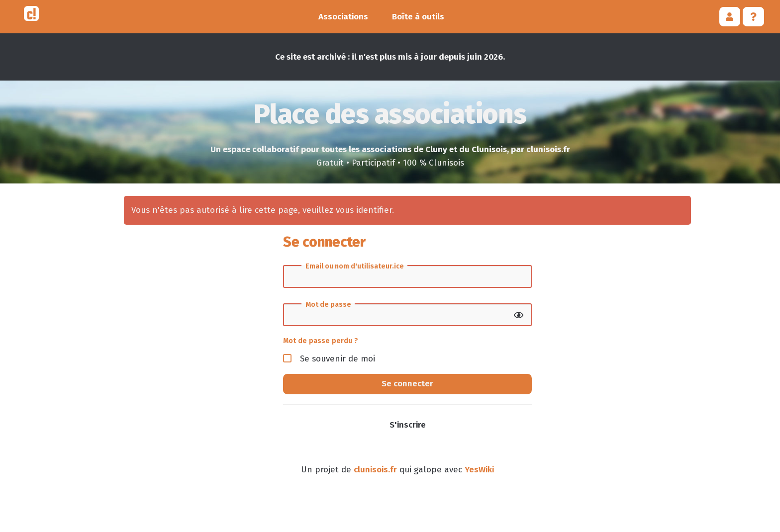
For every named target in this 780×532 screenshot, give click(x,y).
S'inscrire (408, 425)
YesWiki (479, 470)
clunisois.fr (375, 470)
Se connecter (407, 384)
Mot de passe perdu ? (321, 341)
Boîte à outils (418, 17)
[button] (730, 17)
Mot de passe (328, 305)
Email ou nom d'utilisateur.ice (355, 266)
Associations (343, 17)
